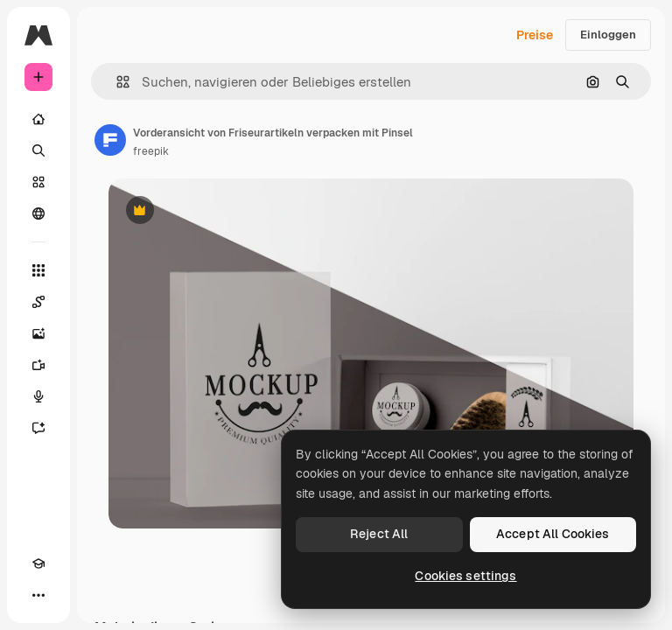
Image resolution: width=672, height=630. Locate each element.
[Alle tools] (38, 270)
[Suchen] (38, 150)
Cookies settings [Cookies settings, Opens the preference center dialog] (465, 576)
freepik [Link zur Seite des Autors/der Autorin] (151, 151)
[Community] (38, 213)
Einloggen (608, 35)
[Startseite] (38, 119)
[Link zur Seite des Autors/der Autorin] (110, 140)
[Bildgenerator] (38, 333)
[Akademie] (38, 563)
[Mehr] (38, 595)
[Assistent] (38, 428)
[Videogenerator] (38, 365)
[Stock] (38, 182)
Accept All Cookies (553, 534)
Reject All (379, 534)
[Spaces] (38, 302)
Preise (535, 35)
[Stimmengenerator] (38, 396)
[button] (116, 82)
